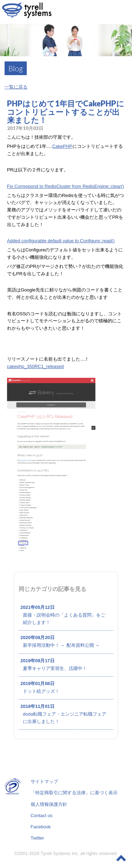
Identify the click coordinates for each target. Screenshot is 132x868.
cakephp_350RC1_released (35, 366)
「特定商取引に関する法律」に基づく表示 (74, 793)
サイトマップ (44, 781)
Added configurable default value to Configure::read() (61, 241)
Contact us (42, 816)
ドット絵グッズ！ (41, 691)
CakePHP (62, 146)
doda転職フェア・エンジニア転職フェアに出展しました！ (65, 718)
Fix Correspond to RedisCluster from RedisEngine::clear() (65, 186)
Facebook (41, 827)
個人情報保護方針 (49, 804)
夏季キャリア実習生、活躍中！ (55, 668)
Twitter (37, 838)
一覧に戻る (16, 87)
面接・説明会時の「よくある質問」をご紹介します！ (64, 619)
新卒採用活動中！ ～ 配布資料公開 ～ (61, 645)
